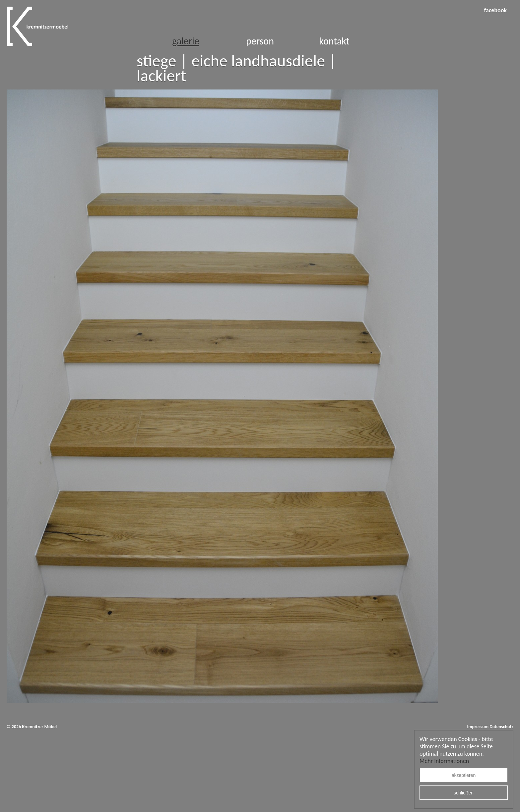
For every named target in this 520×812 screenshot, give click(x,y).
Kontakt (334, 41)
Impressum (478, 727)
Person (260, 41)
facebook (495, 10)
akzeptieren (464, 775)
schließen (464, 793)
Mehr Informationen (444, 761)
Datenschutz (501, 727)
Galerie (186, 41)
